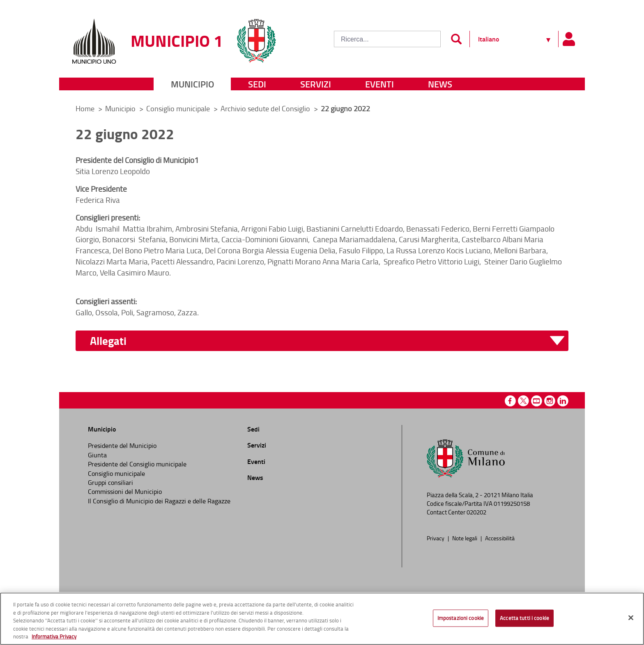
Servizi (316, 84)
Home (85, 108)
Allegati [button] (108, 341)
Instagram (550, 401)
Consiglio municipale (179, 108)
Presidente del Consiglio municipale (137, 464)
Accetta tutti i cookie (524, 618)
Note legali (465, 538)
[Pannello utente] (568, 39)
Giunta (97, 455)
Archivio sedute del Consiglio (266, 108)
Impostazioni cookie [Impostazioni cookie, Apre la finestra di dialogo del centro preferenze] (461, 618)
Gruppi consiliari (110, 482)
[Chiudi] (631, 618)
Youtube (537, 401)
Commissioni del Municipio (125, 491)
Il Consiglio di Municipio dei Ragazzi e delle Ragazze (159, 501)
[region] (322, 619)
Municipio (192, 84)
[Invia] (456, 39)
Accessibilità (500, 538)
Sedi (257, 84)
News (440, 84)
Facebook (510, 401)
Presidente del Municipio (122, 445)
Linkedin (563, 401)
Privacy (436, 538)
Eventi (379, 84)
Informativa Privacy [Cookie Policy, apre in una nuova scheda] (54, 636)
